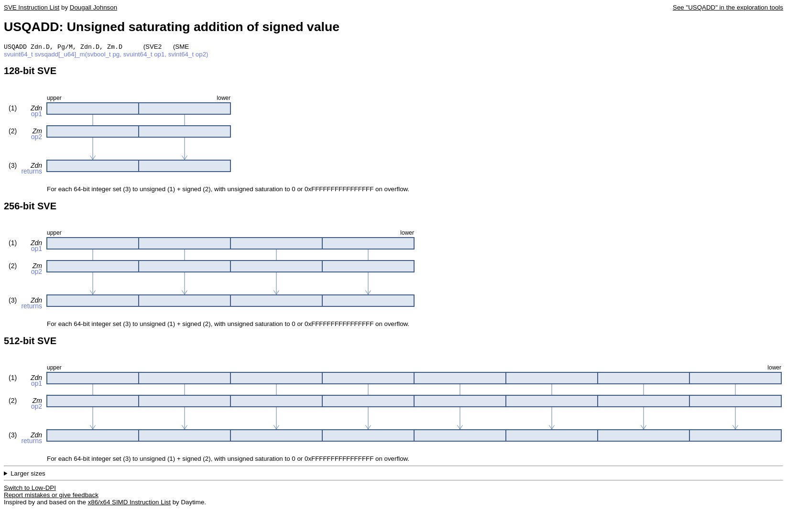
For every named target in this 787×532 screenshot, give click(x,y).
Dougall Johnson (93, 7)
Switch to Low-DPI (30, 489)
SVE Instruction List (32, 7)
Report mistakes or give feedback (51, 496)
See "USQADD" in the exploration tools (728, 7)
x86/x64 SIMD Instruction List (129, 503)
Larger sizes (28, 474)
